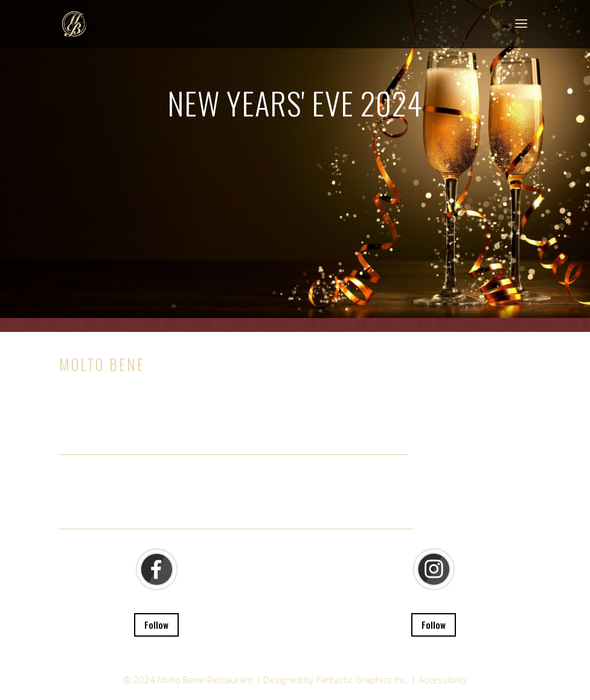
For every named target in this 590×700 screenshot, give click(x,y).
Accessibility (443, 679)
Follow (156, 625)
